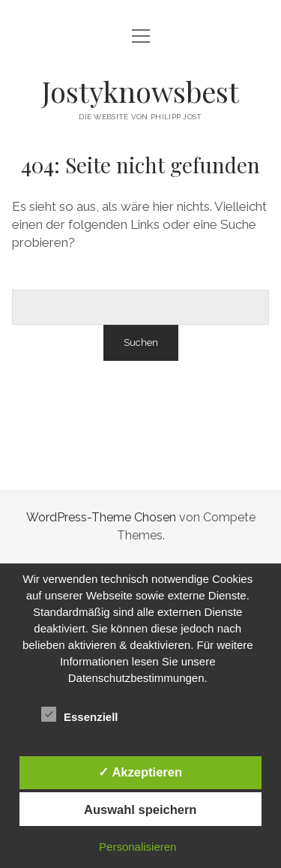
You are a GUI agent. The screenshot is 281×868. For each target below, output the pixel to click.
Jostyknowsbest (140, 91)
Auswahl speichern (140, 809)
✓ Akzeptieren (140, 772)
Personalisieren (138, 847)
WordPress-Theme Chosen (101, 517)
